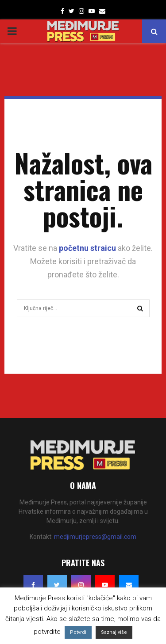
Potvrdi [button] (78, 632)
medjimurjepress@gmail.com (95, 537)
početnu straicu (87, 248)
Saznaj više (114, 632)
